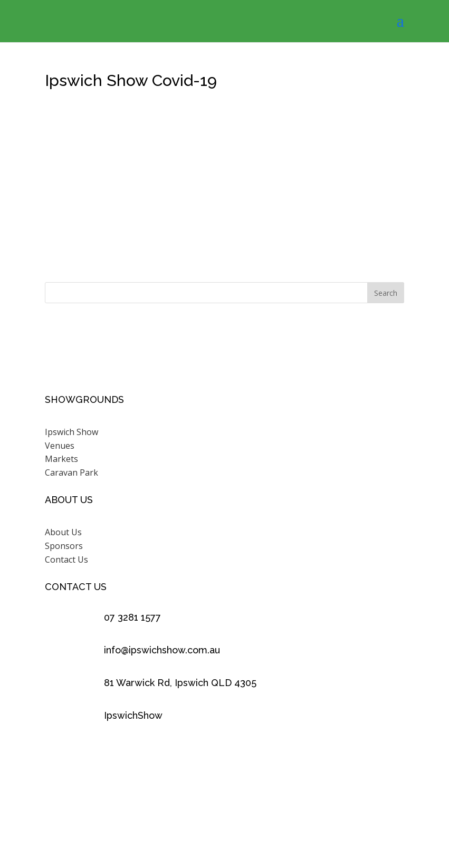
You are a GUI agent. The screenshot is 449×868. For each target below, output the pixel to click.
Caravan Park (71, 472)
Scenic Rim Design (352, 818)
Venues (60, 446)
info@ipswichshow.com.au (162, 650)
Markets (61, 459)
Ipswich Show (71, 432)
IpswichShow (133, 715)
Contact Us (66, 560)
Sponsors (64, 546)
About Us (63, 532)
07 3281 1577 (132, 617)
